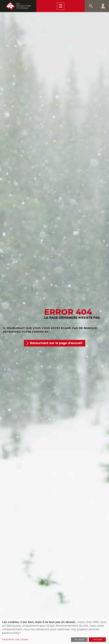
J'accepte (97, 640)
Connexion (103, 6)
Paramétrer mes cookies (15, 640)
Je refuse (79, 640)
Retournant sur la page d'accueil (56, 343)
